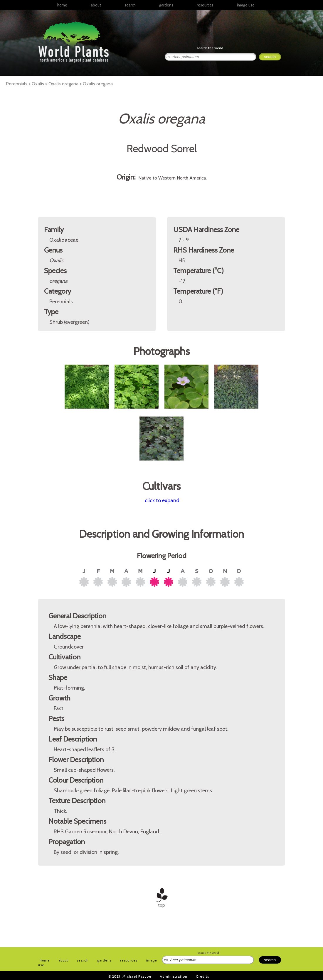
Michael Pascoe (137, 976)
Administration (174, 976)
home (62, 5)
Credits (202, 976)
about (96, 5)
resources (129, 960)
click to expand (162, 500)
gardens (166, 5)
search (130, 5)
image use (246, 5)
